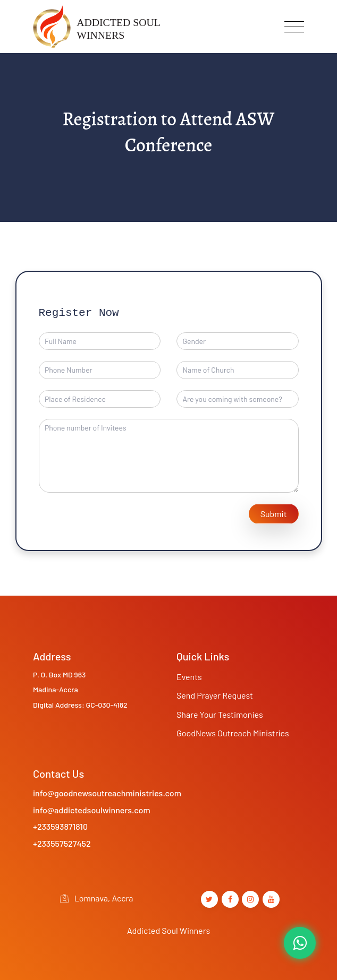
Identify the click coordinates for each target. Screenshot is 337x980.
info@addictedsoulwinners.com (92, 810)
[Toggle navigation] (294, 27)
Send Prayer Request (215, 695)
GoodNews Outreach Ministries (233, 733)
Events (189, 677)
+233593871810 (60, 826)
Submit (274, 514)
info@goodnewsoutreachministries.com (107, 793)
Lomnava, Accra (96, 898)
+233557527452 (62, 843)
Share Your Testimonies (220, 714)
